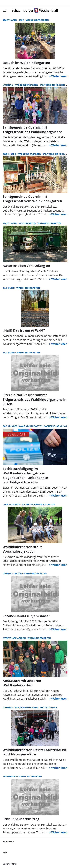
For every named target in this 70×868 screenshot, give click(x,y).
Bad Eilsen (9, 288)
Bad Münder (10, 426)
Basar (18, 574)
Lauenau (8, 85)
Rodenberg (10, 154)
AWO (22, 20)
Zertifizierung (48, 707)
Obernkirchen (11, 504)
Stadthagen (10, 20)
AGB (5, 852)
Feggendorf (10, 776)
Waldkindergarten (37, 20)
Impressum (9, 841)
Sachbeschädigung (55, 426)
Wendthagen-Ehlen (14, 638)
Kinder (26, 504)
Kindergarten (28, 223)
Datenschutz (10, 864)
